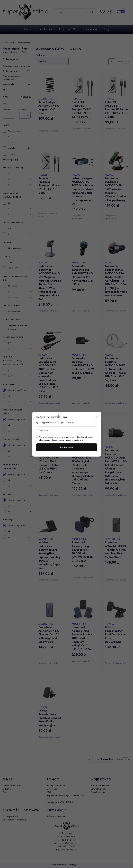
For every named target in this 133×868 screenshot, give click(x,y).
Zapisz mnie (66, 447)
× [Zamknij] (96, 417)
